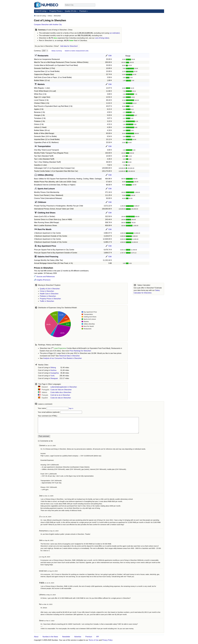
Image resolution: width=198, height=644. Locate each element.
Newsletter (66, 637)
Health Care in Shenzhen (49, 294)
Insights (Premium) (43, 280)
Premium (83, 11)
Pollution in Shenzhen (48, 296)
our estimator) (115, 33)
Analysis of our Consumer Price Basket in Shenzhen (62, 358)
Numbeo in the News (50, 637)
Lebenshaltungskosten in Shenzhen (64, 387)
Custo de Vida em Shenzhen (61, 390)
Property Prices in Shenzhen (50, 299)
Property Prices (55, 11)
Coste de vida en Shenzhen (61, 398)
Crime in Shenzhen (47, 291)
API (98, 637)
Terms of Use (94, 640)
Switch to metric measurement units (77, 51)
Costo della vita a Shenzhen (61, 392)
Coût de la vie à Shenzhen (60, 395)
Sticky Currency (57, 51)
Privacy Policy (107, 640)
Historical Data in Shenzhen (69, 356)
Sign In (71, 408)
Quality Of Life (70, 11)
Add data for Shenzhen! (69, 46)
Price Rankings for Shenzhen (80, 351)
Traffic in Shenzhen (47, 301)
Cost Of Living (41, 11)
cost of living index (102, 38)
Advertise (78, 637)
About (36, 637)
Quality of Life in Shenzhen (50, 289)
